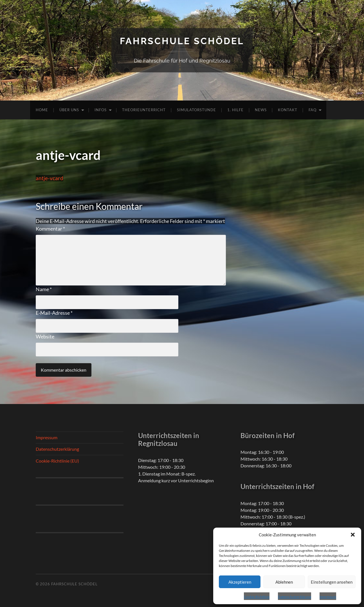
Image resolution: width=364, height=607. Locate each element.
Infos (101, 110)
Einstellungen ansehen (332, 582)
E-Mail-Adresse (54, 313)
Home (42, 110)
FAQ (313, 110)
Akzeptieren (240, 582)
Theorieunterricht (144, 110)
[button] (353, 535)
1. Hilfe (235, 110)
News (261, 110)
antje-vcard (50, 178)
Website (45, 336)
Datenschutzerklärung (295, 597)
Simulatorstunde (196, 110)
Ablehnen (284, 582)
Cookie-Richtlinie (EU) (57, 461)
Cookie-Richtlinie (257, 597)
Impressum (328, 597)
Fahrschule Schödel (182, 41)
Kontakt (288, 110)
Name (44, 289)
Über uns (69, 110)
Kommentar (50, 229)
